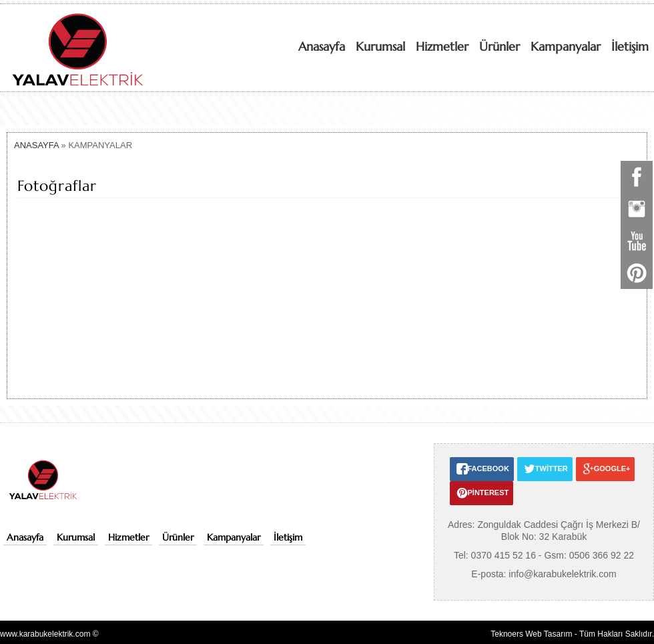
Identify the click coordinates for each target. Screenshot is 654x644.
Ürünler (500, 46)
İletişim (630, 46)
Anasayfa (322, 46)
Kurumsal (380, 46)
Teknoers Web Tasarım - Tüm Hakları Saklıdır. (572, 634)
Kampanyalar (566, 46)
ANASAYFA (36, 145)
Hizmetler (442, 46)
